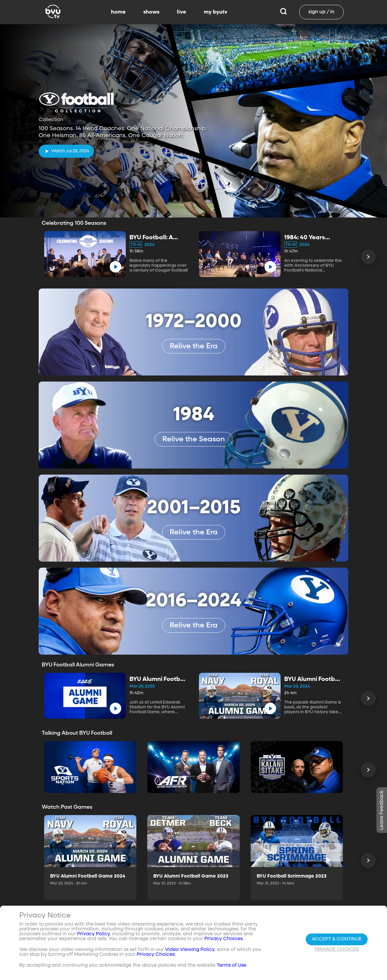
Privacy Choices (156, 955)
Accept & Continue (337, 939)
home (118, 12)
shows (151, 12)
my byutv (216, 12)
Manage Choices (337, 949)
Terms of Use (232, 965)
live (182, 12)
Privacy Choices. (224, 939)
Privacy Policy (93, 934)
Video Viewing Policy (190, 950)
